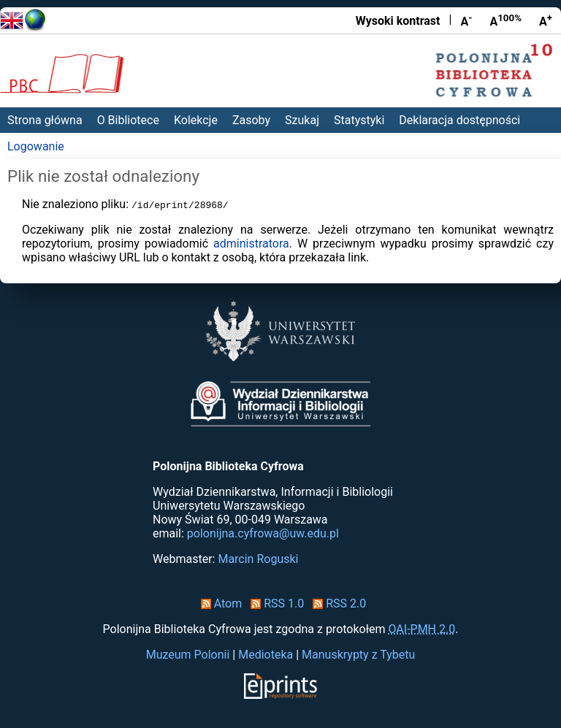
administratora (251, 244)
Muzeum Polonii (188, 655)
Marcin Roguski (258, 559)
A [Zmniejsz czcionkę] (466, 20)
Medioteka (266, 655)
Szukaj (302, 120)
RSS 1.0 (274, 604)
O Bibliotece (128, 120)
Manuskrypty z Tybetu (358, 655)
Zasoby (251, 120)
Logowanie (36, 146)
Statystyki (359, 120)
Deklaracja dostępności (459, 120)
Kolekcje (196, 120)
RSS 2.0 (336, 604)
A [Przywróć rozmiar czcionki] (505, 20)
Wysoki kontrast (398, 21)
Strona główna (45, 120)
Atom (219, 604)
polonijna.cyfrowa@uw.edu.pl (263, 533)
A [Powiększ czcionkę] (546, 20)
